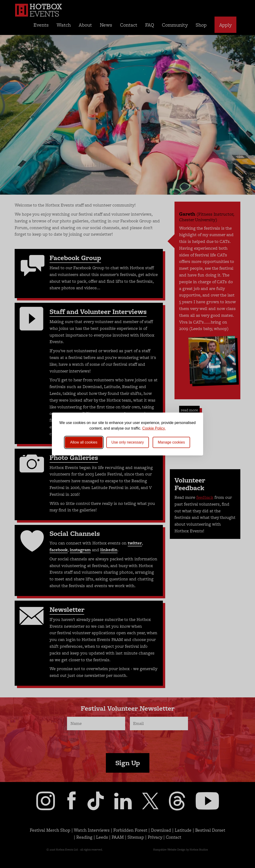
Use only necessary (128, 442)
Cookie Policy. (154, 428)
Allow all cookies (84, 442)
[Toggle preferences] (171, 442)
